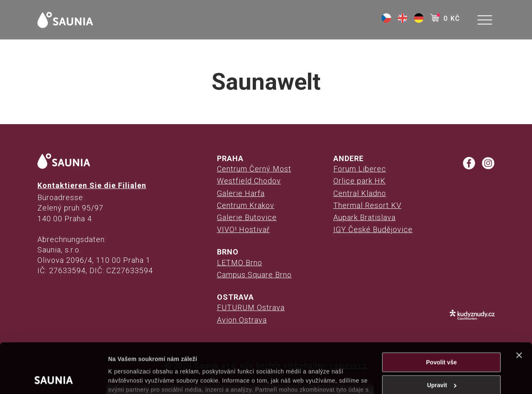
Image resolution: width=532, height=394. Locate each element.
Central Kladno (360, 193)
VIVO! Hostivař (243, 229)
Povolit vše (441, 316)
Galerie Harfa (241, 193)
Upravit (442, 338)
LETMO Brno (240, 263)
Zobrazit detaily (130, 378)
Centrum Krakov (246, 205)
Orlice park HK (360, 181)
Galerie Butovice (247, 217)
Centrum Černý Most (254, 169)
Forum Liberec (360, 169)
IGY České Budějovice (373, 229)
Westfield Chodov (249, 181)
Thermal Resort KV (367, 205)
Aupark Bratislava (365, 217)
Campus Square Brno (254, 275)
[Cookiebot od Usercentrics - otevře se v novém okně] (54, 378)
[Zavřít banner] (519, 308)
